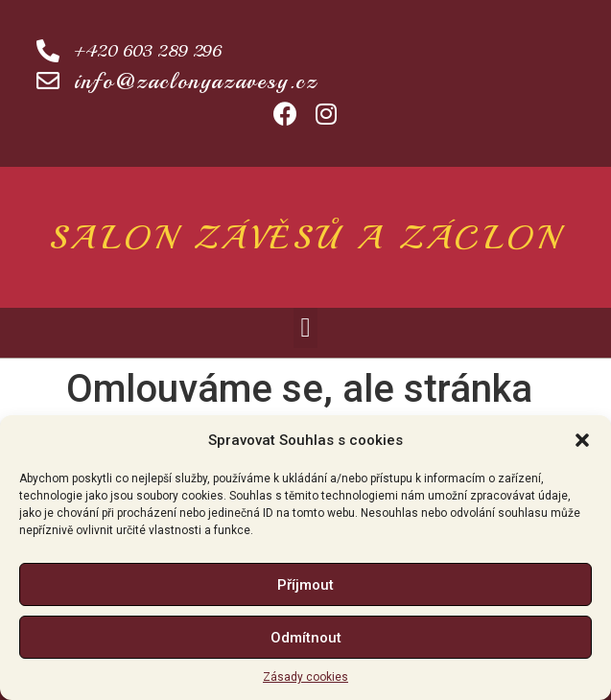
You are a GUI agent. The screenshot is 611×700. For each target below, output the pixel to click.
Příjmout (305, 585)
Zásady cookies (305, 677)
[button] (582, 440)
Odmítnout (306, 638)
